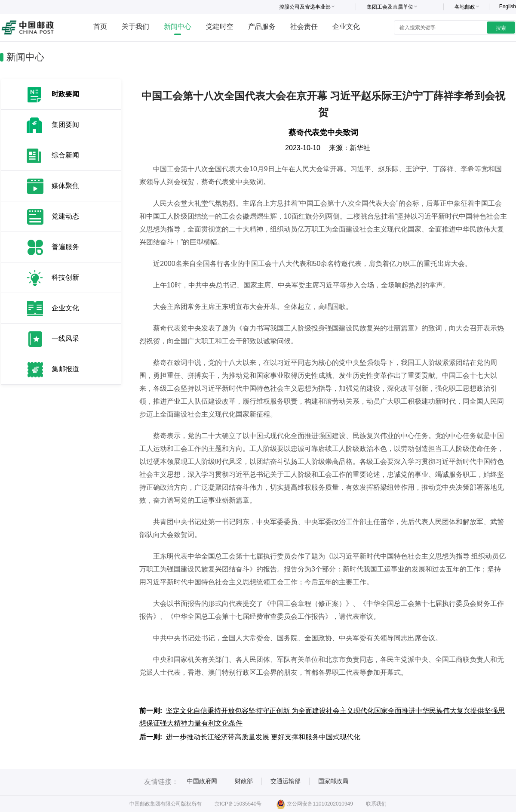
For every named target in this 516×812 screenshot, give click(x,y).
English (508, 6)
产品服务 (262, 26)
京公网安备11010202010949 (315, 804)
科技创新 (65, 277)
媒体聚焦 (65, 186)
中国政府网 (202, 781)
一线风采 (65, 338)
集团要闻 (65, 125)
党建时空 (220, 26)
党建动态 (65, 216)
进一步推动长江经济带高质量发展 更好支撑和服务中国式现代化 (263, 737)
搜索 (501, 28)
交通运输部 (286, 781)
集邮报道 (65, 369)
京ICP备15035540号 (238, 804)
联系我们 (376, 804)
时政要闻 (65, 94)
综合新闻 (65, 155)
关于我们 (135, 26)
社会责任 (304, 26)
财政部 (244, 781)
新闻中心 (178, 26)
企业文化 (346, 26)
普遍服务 (65, 247)
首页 (100, 26)
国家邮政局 (333, 781)
